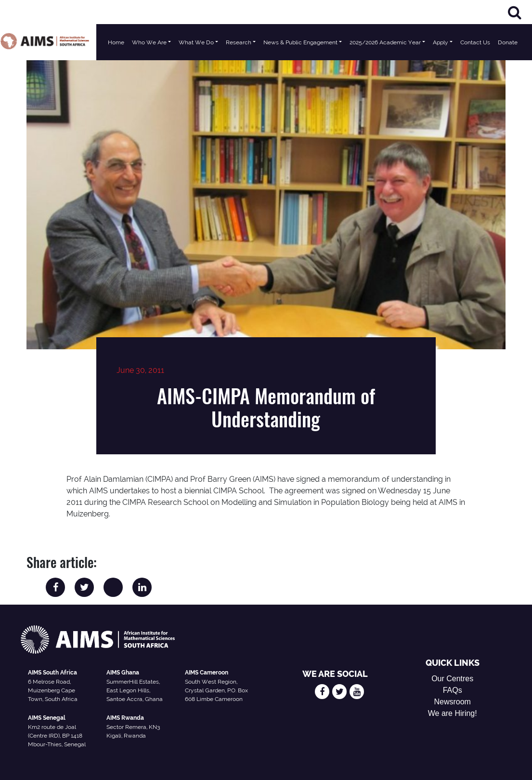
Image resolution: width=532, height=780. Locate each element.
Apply (441, 42)
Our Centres (452, 679)
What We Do (196, 42)
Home (116, 42)
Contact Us (475, 42)
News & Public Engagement (300, 42)
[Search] (515, 12)
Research (239, 42)
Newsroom (452, 702)
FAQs (453, 690)
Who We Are (149, 42)
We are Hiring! (453, 713)
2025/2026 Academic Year (385, 42)
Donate (508, 42)
